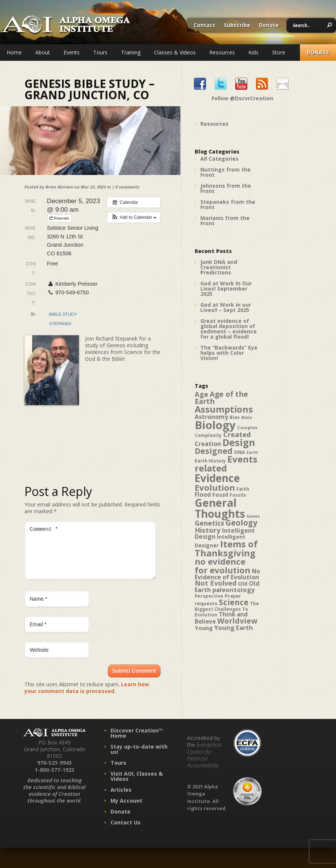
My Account (126, 810)
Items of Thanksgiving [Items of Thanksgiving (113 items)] (226, 549)
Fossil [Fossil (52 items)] (220, 494)
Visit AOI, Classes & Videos (137, 785)
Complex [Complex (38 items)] (247, 427)
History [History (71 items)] (208, 530)
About (43, 52)
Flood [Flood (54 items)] (203, 495)
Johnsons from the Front (226, 188)
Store (279, 52)
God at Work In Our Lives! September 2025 (226, 289)
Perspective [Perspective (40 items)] (209, 596)
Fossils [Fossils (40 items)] (238, 495)
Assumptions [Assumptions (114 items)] (224, 409)
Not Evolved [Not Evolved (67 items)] (216, 583)
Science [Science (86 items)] (234, 602)
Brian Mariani (59, 187)
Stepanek (61, 324)
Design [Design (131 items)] (239, 442)
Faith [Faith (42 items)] (243, 489)
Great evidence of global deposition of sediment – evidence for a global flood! (229, 329)
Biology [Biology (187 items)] (215, 425)
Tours (100, 52)
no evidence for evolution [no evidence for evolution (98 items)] (222, 566)
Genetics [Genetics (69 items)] (209, 523)
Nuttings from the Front (226, 172)
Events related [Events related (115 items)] (226, 464)
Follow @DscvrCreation (242, 98)
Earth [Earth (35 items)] (252, 452)
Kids (254, 52)
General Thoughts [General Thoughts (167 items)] (220, 508)
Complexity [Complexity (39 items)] (208, 435)
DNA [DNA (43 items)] (240, 452)
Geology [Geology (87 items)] (241, 523)
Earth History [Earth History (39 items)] (210, 461)
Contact (204, 26)
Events (72, 52)
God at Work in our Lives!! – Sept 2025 (226, 307)
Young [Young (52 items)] (204, 628)
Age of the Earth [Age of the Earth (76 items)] (221, 398)
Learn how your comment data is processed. (87, 697)
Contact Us (126, 831)
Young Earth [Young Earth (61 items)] (234, 628)
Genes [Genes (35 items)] (253, 516)
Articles (121, 799)
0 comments (127, 187)
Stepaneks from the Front (228, 204)
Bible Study (63, 314)
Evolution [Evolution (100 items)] (215, 487)
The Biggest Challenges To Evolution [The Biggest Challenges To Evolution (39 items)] (227, 609)
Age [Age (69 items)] (201, 394)
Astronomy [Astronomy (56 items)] (211, 417)
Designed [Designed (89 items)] (214, 451)
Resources (222, 52)
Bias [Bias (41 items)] (235, 417)
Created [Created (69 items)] (237, 434)
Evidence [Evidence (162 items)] (217, 478)
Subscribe (237, 26)
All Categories (219, 159)
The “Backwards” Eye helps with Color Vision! (229, 353)
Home (14, 52)
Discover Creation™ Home (137, 742)
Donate (269, 26)
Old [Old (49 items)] (243, 584)
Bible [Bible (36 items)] (247, 417)
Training (131, 52)
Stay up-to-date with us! (139, 758)
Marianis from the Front (225, 221)
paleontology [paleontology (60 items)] (234, 590)
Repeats (60, 218)
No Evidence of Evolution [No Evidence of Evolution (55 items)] (227, 574)
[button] (134, 217)
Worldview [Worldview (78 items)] (237, 621)
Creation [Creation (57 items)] (208, 444)
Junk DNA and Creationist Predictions (219, 267)
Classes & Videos (175, 52)
